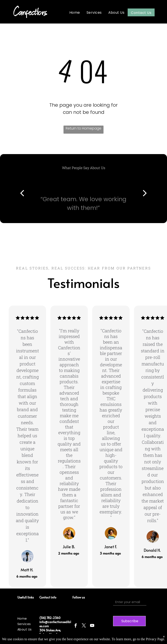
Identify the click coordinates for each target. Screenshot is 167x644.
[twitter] (84, 626)
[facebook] (76, 626)
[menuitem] (75, 12)
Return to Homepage (83, 128)
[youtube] (92, 626)
